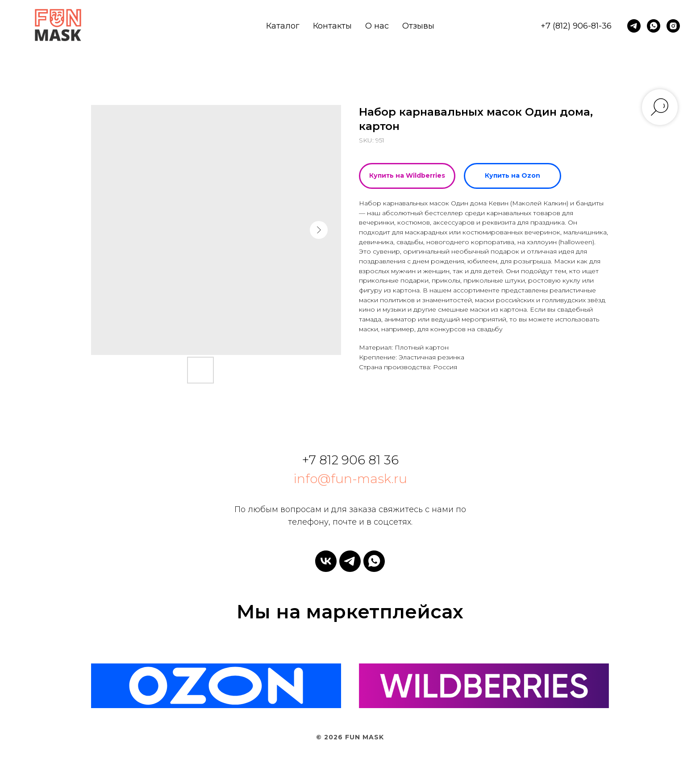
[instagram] (673, 26)
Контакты (332, 26)
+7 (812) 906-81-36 (576, 26)
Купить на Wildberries (407, 175)
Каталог (283, 26)
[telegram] (634, 26)
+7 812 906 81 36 (350, 460)
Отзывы (418, 26)
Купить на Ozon (512, 175)
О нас (377, 26)
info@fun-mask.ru (350, 479)
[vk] (326, 561)
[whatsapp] (654, 26)
